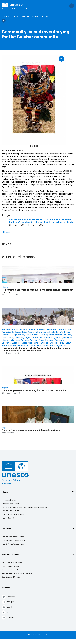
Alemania (6, 329)
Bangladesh (51, 329)
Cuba (24, 332)
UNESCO (5, 16)
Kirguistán (29, 337)
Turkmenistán (65, 343)
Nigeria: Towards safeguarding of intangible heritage (31, 430)
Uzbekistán (15, 340)
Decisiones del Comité (11, 577)
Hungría (29, 335)
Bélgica (61, 329)
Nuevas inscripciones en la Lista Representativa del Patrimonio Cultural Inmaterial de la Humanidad (36, 349)
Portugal (34, 340)
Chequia (53, 343)
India (36, 335)
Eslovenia (6, 343)
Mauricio (50, 337)
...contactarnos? (8, 518)
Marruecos (40, 337)
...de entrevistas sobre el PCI (13, 540)
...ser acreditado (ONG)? (11, 511)
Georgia (14, 335)
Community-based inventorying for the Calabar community (34, 390)
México (59, 337)
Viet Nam (50, 345)
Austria (30, 329)
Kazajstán (19, 337)
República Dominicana (38, 332)
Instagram (8, 602)
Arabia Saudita (18, 329)
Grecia (21, 335)
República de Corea (11, 332)
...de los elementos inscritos (13, 537)
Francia (5, 335)
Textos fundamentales (11, 570)
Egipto (52, 332)
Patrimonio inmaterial (30, 16)
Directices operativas (10, 566)
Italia (4, 337)
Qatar (42, 340)
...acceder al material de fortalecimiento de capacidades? (25, 507)
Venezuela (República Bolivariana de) (28, 345)
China (68, 329)
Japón (10, 337)
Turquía (5, 345)
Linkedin (8, 617)
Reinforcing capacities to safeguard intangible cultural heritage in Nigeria (38, 291)
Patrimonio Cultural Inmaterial (14, 9)
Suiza (14, 343)
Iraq (69, 335)
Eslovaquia (59, 340)
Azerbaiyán (39, 329)
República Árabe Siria (28, 343)
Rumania (49, 340)
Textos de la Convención (12, 563)
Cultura (15, 16)
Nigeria (6, 232)
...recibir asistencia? (10, 500)
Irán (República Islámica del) (53, 335)
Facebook (8, 597)
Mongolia (68, 337)
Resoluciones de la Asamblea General (17, 573)
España (60, 332)
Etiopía (67, 332)
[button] (4, 22)
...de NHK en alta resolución (13, 544)
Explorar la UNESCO (38, 635)
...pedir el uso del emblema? (13, 514)
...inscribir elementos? (10, 504)
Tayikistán (44, 343)
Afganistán (61, 345)
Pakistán (25, 340)
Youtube (8, 607)
